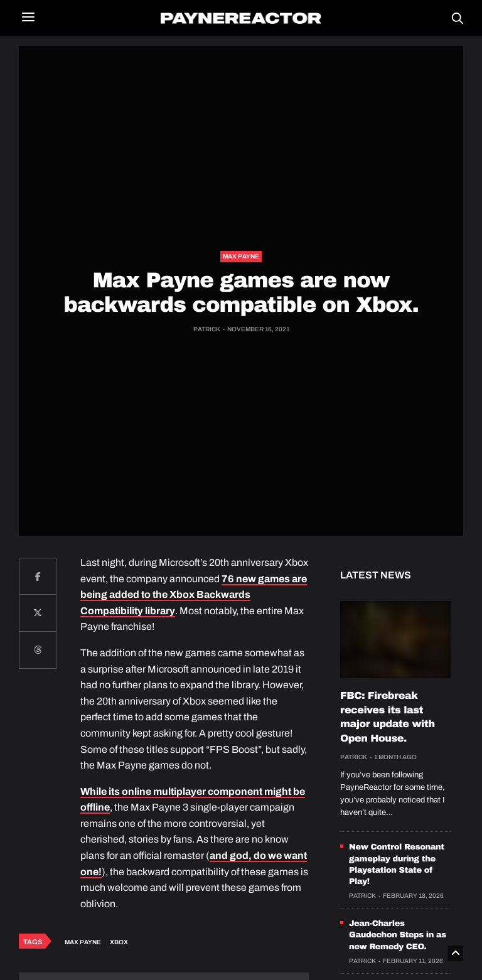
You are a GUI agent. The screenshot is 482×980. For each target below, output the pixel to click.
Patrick (207, 329)
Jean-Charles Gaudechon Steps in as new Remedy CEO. (398, 935)
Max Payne (241, 256)
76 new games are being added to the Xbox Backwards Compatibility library (194, 595)
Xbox (119, 942)
